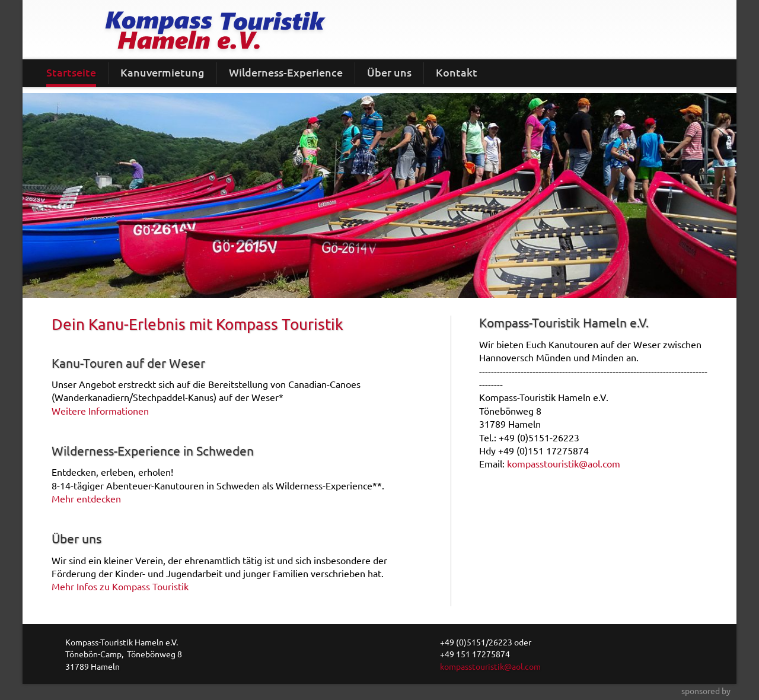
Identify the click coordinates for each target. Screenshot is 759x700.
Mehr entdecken (86, 498)
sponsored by (706, 691)
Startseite (71, 72)
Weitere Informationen (100, 411)
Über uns (389, 72)
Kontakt (457, 72)
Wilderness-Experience (286, 72)
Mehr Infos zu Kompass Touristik (120, 586)
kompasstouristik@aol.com (564, 463)
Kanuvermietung (162, 72)
